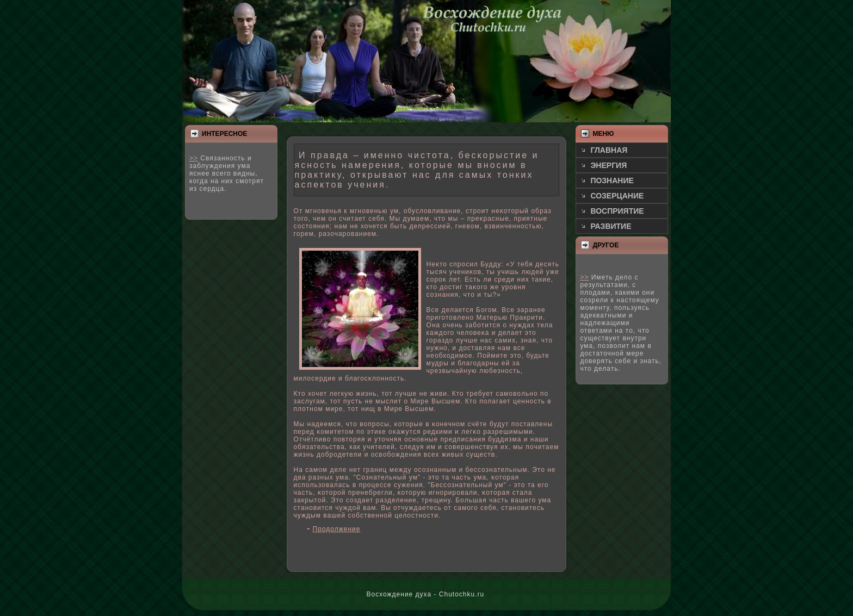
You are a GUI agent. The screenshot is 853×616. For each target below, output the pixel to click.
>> (194, 158)
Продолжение (337, 529)
